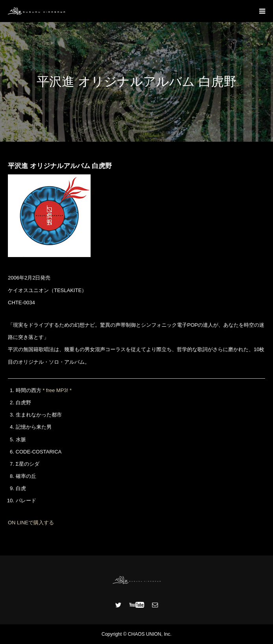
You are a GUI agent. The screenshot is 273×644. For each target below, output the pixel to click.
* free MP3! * (57, 390)
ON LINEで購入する (31, 523)
